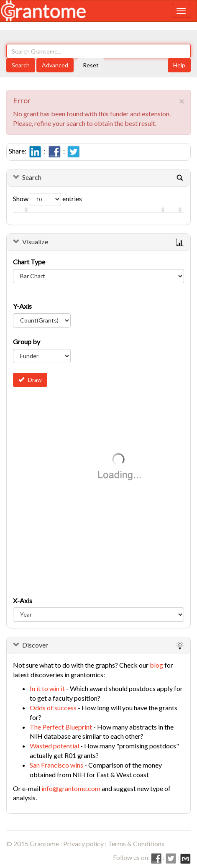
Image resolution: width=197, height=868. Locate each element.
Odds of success (53, 708)
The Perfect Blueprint (61, 727)
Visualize (35, 242)
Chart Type (29, 262)
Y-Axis (22, 306)
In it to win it (47, 688)
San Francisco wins (56, 765)
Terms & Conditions (136, 844)
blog (156, 665)
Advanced (55, 65)
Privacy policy (83, 844)
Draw (30, 380)
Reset (91, 65)
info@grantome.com (71, 788)
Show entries (47, 199)
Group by (27, 342)
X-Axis (23, 600)
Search (21, 65)
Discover (35, 645)
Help (179, 65)
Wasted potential (54, 746)
